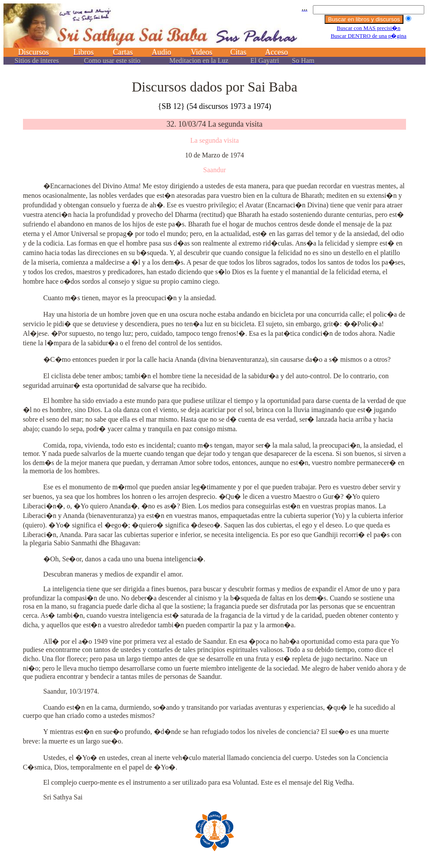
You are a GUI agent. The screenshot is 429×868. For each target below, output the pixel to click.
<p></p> (214, 38)
